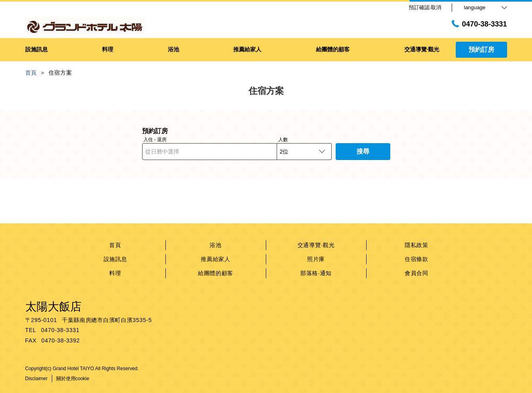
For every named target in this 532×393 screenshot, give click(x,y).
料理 (115, 273)
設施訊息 (115, 259)
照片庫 (316, 259)
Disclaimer (37, 379)
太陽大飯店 (53, 307)
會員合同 (417, 273)
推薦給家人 (216, 259)
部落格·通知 (316, 273)
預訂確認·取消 (425, 7)
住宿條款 (417, 259)
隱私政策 (417, 245)
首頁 (115, 245)
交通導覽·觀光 (316, 245)
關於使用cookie (73, 379)
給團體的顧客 (216, 273)
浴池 (215, 245)
